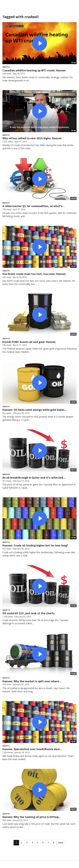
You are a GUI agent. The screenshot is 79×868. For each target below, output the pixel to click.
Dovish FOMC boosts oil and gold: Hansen (29, 342)
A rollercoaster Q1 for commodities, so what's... (34, 206)
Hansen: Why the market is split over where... (32, 681)
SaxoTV (6, 67)
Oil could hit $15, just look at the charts (28, 613)
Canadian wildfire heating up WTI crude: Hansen (34, 70)
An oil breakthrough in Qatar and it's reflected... (34, 478)
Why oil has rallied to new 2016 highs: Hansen (32, 138)
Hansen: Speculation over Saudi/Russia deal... (32, 749)
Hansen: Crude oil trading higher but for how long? (35, 545)
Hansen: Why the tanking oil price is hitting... (32, 817)
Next (61, 843)
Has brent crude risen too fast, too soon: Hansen (34, 274)
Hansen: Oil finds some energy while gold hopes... (35, 410)
